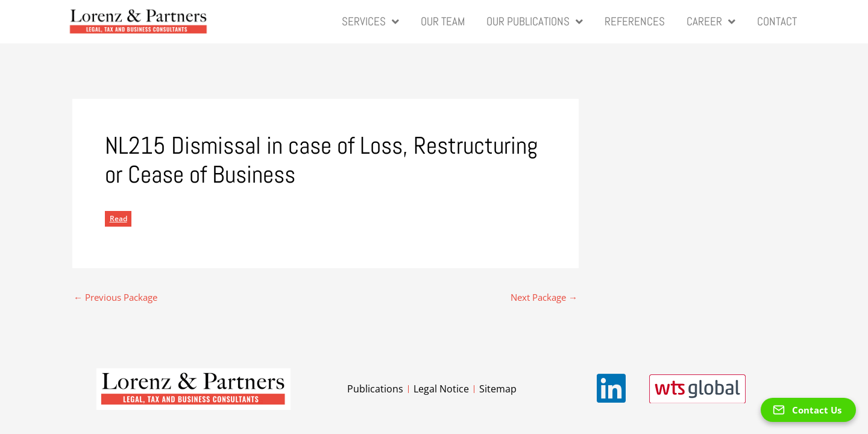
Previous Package (115, 297)
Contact (777, 22)
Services (370, 22)
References (635, 22)
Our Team (443, 22)
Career (711, 22)
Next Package (544, 297)
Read (118, 219)
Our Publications (535, 22)
